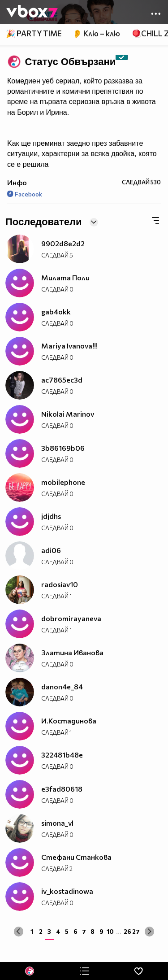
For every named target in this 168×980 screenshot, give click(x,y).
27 (136, 931)
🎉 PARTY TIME (34, 33)
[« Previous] (19, 931)
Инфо (17, 182)
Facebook (25, 194)
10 (110, 931)
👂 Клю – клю (96, 33)
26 (127, 931)
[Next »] (149, 931)
